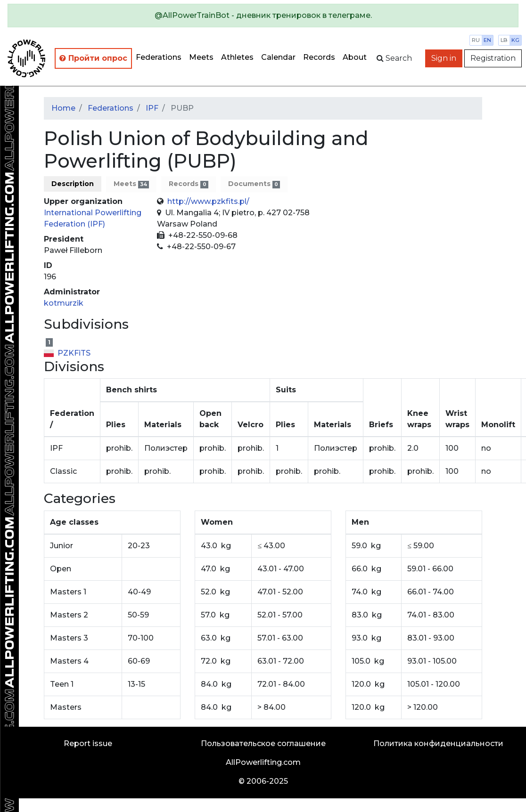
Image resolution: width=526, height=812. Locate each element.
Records (319, 57)
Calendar (278, 57)
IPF (152, 108)
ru (476, 40)
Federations (159, 57)
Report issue (88, 743)
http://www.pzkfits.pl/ (208, 201)
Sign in (444, 58)
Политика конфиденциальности (438, 743)
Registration (493, 58)
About (355, 57)
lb (504, 40)
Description (73, 184)
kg (515, 40)
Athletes (237, 57)
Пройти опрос (93, 58)
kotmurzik (64, 303)
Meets (201, 57)
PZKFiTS (67, 353)
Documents (254, 184)
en (487, 40)
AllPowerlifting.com (263, 762)
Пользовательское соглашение (263, 743)
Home (63, 108)
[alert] (263, 16)
